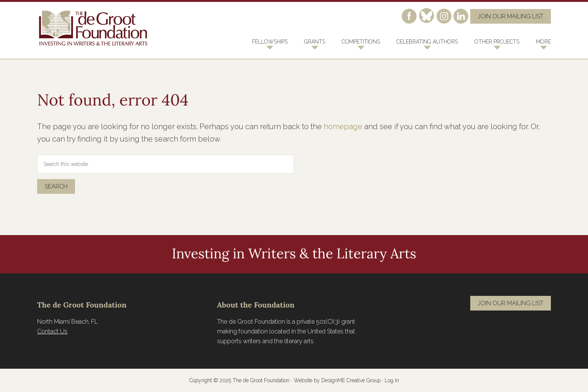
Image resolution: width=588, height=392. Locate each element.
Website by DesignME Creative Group (337, 380)
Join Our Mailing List (511, 16)
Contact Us (52, 331)
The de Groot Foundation (93, 28)
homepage (343, 127)
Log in (392, 380)
